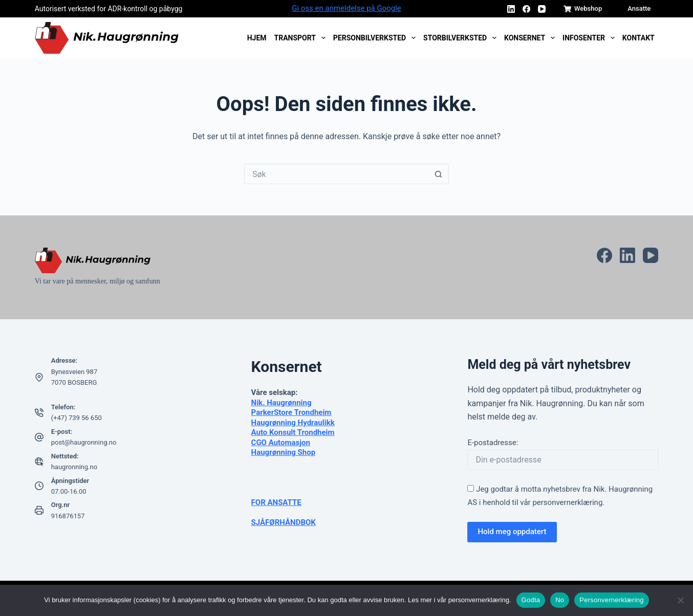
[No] (680, 600)
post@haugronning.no (84, 442)
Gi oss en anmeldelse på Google (347, 8)
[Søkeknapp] (439, 174)
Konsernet (532, 38)
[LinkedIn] (511, 9)
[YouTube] (542, 9)
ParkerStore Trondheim (291, 412)
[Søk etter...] (336, 174)
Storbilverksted (462, 38)
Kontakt (638, 38)
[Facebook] (526, 9)
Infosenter (590, 38)
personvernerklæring (567, 502)
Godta (531, 600)
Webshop (583, 9)
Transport (302, 38)
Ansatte (639, 8)
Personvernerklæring (611, 600)
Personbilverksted (376, 38)
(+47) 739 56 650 (77, 418)
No (560, 600)
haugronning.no (74, 467)
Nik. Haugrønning (281, 403)
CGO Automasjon (281, 443)
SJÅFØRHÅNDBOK (284, 522)
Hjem (257, 38)
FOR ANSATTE (276, 502)
